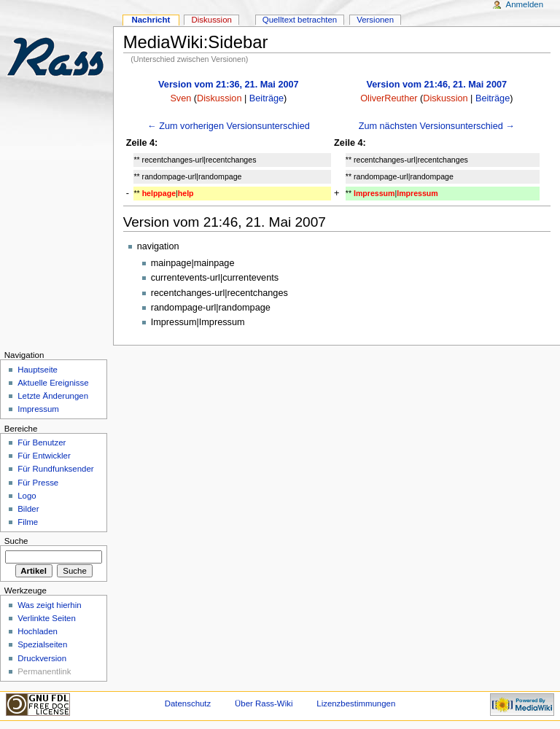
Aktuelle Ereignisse (53, 383)
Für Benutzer (42, 443)
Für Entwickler (44, 456)
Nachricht (151, 20)
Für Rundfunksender (55, 469)
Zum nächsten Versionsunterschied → (437, 126)
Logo (27, 496)
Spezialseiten (42, 644)
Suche (16, 541)
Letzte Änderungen (53, 396)
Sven (180, 98)
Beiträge (267, 98)
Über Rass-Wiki (264, 703)
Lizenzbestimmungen (356, 703)
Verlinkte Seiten (47, 618)
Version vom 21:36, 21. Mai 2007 (229, 85)
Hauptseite (38, 370)
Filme (28, 522)
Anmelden (525, 4)
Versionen (375, 20)
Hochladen (38, 631)
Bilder (28, 509)
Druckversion (42, 658)
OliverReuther (389, 98)
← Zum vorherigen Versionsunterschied (229, 126)
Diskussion (219, 98)
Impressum (38, 409)
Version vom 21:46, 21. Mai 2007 (437, 85)
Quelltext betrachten (300, 20)
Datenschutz (188, 703)
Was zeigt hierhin (49, 605)
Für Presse (38, 483)
